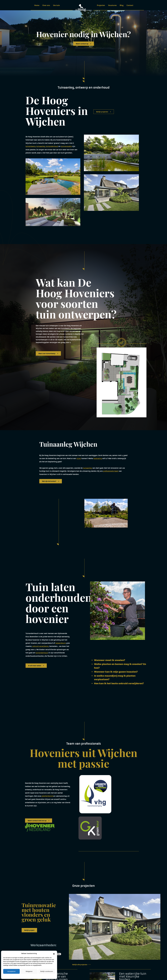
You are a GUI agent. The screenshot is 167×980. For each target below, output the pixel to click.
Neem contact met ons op (39, 821)
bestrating (98, 458)
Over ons (46, 5)
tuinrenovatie (66, 146)
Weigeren (29, 971)
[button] (54, 953)
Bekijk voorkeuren (47, 971)
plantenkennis (48, 796)
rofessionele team (111, 471)
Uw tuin (56, 5)
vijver (79, 458)
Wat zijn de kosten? (51, 481)
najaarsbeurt (60, 643)
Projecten (101, 5)
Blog (122, 5)
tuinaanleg (41, 146)
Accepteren (12, 971)
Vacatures (112, 5)
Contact (130, 5)
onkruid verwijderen (41, 646)
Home (37, 5)
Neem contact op (84, 44)
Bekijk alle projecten (81, 965)
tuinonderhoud (52, 146)
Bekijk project (29, 930)
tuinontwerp (31, 146)
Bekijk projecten (104, 112)
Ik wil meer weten (36, 666)
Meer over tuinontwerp (48, 354)
